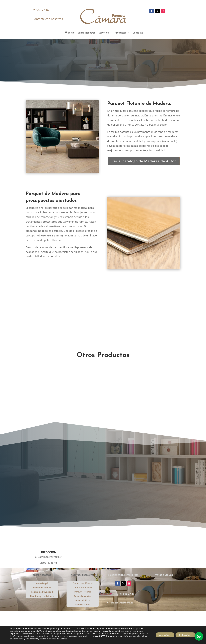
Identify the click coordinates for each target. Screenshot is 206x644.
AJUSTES (112, 636)
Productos (121, 33)
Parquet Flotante (83, 592)
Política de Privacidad (42, 592)
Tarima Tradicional (83, 588)
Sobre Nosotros (87, 33)
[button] (199, 636)
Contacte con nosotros (48, 19)
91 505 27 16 (41, 10)
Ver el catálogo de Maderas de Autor (144, 161)
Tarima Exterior (83, 605)
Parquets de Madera (83, 583)
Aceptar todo (162, 635)
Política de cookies (42, 588)
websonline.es (126, 603)
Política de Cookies (82, 639)
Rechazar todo (184, 635)
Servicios (104, 33)
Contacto (138, 33)
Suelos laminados (83, 596)
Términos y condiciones (42, 596)
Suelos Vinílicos (83, 600)
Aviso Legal (42, 583)
